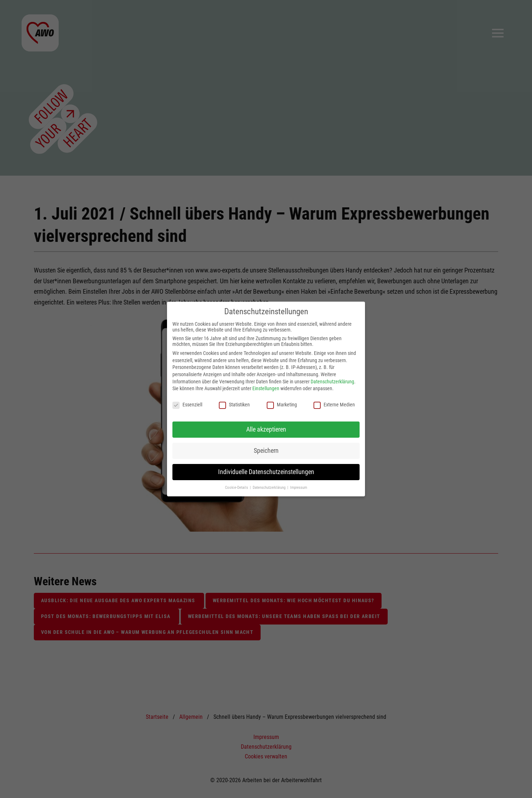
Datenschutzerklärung (332, 382)
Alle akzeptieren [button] (266, 429)
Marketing (282, 405)
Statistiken (234, 405)
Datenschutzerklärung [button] (270, 488)
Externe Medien (334, 405)
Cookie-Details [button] (237, 488)
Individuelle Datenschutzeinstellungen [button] (266, 472)
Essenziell (187, 405)
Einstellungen (266, 388)
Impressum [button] (299, 488)
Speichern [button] (266, 451)
